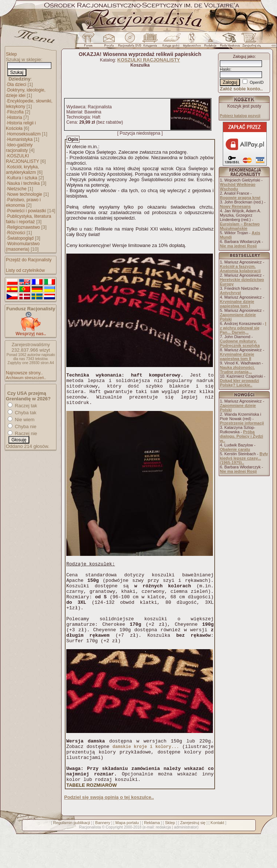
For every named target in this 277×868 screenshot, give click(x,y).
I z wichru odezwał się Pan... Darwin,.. (243, 328)
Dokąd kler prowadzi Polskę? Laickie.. (239, 383)
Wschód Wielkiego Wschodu (238, 187)
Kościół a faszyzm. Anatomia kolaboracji (240, 269)
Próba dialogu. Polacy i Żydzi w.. (241, 436)
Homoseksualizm (24, 134)
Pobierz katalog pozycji (240, 116)
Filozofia (16, 112)
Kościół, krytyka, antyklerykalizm (22, 170)
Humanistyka (20, 139)
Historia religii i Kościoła (21, 126)
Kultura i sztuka (22, 178)
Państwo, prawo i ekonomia (23, 203)
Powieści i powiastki (27, 211)
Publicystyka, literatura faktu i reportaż (29, 219)
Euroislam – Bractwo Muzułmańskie (240, 226)
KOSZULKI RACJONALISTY (23, 159)
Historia (15, 117)
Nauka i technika (24, 183)
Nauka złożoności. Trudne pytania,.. (237, 370)
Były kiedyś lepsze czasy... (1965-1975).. (244, 458)
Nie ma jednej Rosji (238, 246)
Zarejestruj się (193, 857)
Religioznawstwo (24, 227)
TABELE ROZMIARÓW (92, 819)
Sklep (11, 54)
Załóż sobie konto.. (241, 89)
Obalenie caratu (235, 449)
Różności (16, 233)
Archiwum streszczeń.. (26, 378)
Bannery (103, 857)
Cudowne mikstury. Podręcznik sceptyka (240, 343)
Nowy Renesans (235, 206)
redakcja (163, 861)
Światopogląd (21, 238)
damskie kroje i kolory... (146, 774)
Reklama (152, 857)
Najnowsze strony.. (24, 373)
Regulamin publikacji (72, 857)
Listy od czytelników (25, 270)
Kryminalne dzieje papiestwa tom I (237, 304)
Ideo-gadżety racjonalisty (19, 148)
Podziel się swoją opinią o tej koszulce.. (109, 831)
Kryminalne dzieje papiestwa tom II (237, 356)
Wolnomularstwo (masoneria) (23, 246)
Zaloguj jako (244, 56)
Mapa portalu (127, 857)
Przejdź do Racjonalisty (29, 260)
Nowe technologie (25, 194)
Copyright (114, 861)
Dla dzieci (17, 85)
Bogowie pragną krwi (240, 198)
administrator (186, 861)
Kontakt (217, 857)
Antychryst (230, 293)
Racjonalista (90, 861)
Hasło (225, 69)
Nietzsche (17, 189)
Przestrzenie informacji (242, 423)
